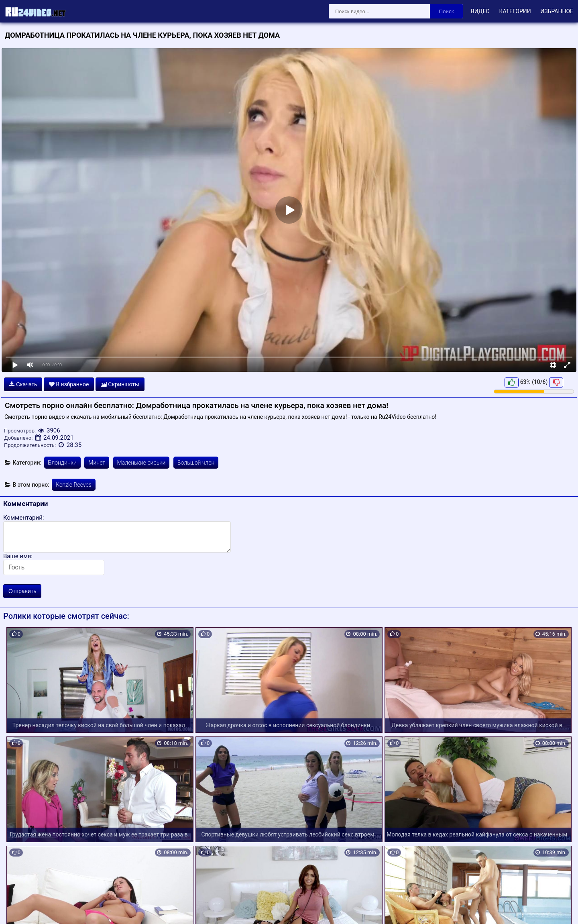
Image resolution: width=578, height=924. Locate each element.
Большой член (196, 463)
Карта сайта (18, 909)
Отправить (22, 591)
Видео (480, 11)
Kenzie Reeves (73, 485)
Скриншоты (120, 384)
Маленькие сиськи (141, 463)
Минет (97, 463)
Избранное (557, 11)
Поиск (447, 11)
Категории (515, 11)
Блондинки (62, 463)
